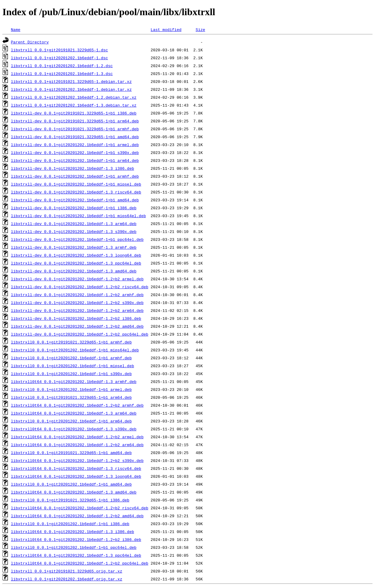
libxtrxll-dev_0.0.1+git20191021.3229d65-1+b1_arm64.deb (75, 121)
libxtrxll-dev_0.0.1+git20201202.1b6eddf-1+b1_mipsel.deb (76, 184)
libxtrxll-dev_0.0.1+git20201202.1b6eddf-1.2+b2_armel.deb (77, 279)
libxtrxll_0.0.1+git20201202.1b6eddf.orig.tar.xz (67, 579)
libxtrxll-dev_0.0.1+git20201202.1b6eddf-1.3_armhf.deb (74, 247)
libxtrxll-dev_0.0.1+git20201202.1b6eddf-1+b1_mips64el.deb (78, 216)
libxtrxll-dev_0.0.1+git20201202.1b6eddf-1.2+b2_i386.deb (76, 318)
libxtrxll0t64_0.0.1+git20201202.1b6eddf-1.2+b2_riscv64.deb (80, 508)
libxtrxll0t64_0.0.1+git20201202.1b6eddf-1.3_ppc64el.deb (76, 555)
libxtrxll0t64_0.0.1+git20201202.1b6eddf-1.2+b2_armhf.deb (77, 405)
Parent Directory (30, 42)
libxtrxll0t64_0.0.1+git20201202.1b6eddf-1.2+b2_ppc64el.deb (80, 563)
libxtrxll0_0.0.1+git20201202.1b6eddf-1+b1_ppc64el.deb (74, 547)
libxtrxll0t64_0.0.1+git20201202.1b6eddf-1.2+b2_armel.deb (77, 437)
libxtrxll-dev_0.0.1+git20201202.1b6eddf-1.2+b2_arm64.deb (77, 310)
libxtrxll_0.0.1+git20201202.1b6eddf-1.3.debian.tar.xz (74, 105)
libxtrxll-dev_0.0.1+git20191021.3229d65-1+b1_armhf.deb (75, 129)
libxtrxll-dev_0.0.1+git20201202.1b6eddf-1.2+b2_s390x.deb (77, 303)
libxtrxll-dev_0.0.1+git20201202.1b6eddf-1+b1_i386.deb (74, 208)
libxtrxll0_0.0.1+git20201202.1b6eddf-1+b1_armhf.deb (71, 358)
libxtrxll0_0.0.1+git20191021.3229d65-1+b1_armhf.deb (71, 342)
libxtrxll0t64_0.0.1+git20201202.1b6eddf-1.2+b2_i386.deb (76, 539)
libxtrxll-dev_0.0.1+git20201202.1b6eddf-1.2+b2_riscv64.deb (80, 287)
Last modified (166, 29)
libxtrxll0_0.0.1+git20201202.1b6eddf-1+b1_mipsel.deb (73, 366)
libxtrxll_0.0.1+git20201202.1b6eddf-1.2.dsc (62, 66)
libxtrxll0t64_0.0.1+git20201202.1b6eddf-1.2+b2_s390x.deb (77, 460)
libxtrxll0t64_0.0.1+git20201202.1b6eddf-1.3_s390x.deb (74, 429)
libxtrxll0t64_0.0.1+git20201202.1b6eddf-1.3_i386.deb (73, 532)
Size (200, 29)
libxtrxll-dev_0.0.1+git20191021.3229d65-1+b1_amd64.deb (75, 137)
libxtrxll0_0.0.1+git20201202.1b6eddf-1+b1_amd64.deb (71, 484)
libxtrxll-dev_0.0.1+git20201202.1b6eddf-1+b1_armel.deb (75, 145)
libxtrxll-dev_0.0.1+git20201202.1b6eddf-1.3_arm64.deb (74, 224)
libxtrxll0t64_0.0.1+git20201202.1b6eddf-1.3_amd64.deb (74, 492)
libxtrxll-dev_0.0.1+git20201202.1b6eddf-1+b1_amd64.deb (75, 200)
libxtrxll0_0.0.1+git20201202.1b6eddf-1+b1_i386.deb (70, 524)
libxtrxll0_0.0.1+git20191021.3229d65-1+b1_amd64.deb (71, 453)
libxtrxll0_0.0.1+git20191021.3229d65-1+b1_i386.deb (70, 500)
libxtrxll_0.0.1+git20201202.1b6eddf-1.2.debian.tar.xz (74, 97)
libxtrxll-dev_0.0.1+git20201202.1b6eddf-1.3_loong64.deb (76, 255)
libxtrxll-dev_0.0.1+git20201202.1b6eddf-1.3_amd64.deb (74, 271)
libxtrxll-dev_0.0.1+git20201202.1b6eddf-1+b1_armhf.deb (75, 176)
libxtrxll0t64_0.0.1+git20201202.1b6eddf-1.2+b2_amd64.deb (77, 516)
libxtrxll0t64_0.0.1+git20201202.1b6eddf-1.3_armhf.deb (74, 381)
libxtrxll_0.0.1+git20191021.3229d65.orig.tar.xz (67, 571)
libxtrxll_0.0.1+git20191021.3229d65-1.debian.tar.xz (71, 81)
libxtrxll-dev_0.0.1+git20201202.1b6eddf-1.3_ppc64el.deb (76, 263)
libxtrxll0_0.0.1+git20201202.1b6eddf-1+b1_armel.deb (71, 389)
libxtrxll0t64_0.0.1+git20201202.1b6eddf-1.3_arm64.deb (74, 413)
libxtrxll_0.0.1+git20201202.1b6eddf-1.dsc (60, 58)
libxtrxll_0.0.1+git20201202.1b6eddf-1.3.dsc (62, 73)
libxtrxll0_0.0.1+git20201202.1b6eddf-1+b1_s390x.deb (71, 374)
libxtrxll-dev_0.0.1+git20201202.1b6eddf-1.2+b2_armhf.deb (77, 295)
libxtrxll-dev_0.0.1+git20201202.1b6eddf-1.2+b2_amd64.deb (77, 326)
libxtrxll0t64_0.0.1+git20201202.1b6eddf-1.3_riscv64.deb (76, 468)
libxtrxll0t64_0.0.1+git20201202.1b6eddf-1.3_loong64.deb (76, 476)
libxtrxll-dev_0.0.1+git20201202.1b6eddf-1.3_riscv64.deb (76, 192)
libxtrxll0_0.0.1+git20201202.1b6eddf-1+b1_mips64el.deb (75, 350)
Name (16, 29)
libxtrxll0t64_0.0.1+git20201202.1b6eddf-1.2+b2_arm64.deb (77, 445)
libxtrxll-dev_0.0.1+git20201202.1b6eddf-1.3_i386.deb (73, 168)
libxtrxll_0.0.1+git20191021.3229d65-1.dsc (60, 50)
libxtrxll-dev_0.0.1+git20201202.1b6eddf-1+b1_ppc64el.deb (77, 239)
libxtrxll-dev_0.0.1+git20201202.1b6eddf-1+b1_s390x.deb (75, 152)
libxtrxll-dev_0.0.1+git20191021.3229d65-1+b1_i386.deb (74, 113)
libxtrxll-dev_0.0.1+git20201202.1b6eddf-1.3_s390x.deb (74, 231)
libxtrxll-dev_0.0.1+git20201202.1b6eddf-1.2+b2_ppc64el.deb (80, 334)
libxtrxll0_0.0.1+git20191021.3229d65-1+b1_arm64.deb (71, 397)
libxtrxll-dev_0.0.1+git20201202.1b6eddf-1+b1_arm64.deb (75, 160)
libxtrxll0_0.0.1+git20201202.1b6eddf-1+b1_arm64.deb (71, 421)
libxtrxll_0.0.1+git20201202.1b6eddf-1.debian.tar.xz (71, 89)
